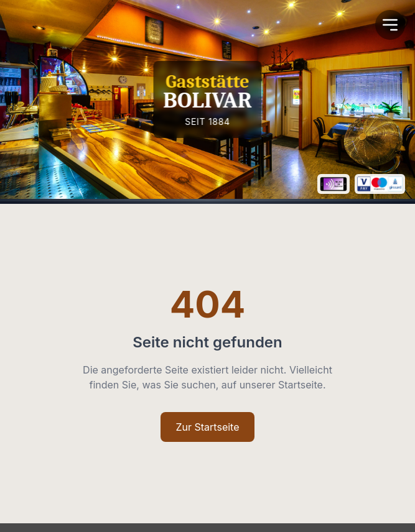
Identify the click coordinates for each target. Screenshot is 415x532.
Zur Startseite (207, 427)
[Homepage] (207, 99)
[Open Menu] (390, 25)
